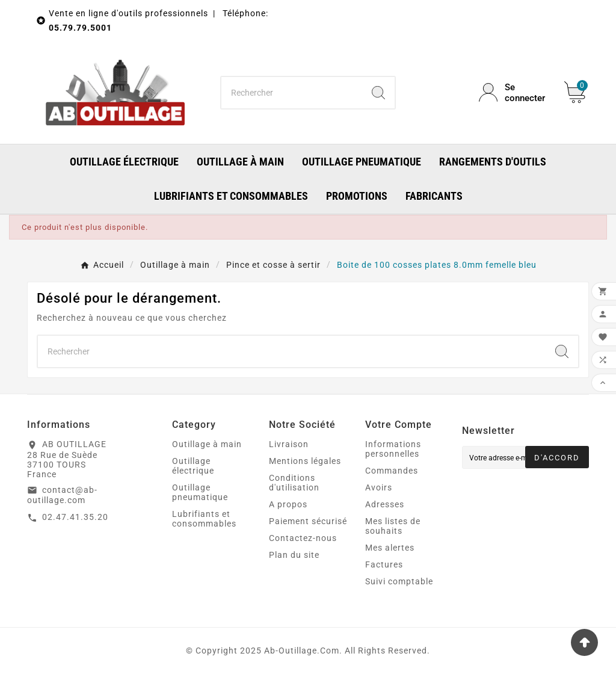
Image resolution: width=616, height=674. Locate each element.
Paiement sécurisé (308, 521)
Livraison (289, 444)
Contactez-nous (303, 538)
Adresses (385, 504)
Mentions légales (305, 461)
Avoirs (379, 487)
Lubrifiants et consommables (204, 519)
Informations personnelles (393, 449)
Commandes (392, 471)
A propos (288, 504)
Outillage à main (207, 444)
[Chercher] (291, 93)
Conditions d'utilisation (294, 483)
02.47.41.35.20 (75, 517)
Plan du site (294, 555)
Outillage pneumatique (200, 492)
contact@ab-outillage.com (62, 495)
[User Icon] (514, 93)
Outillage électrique (193, 466)
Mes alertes (390, 548)
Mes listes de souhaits (393, 526)
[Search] (378, 93)
